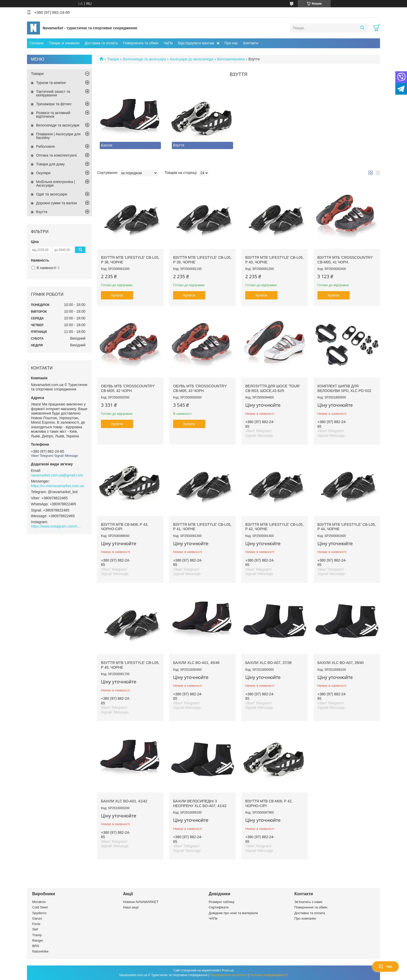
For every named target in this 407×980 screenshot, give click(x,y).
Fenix (36, 924)
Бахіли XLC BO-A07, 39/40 (341, 663)
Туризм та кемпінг (51, 83)
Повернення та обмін (141, 43)
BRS (36, 946)
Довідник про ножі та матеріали (233, 913)
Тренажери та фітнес (54, 104)
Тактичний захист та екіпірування (53, 93)
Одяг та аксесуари (52, 194)
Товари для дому (50, 164)
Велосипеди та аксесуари (144, 59)
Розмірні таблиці (222, 902)
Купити (117, 295)
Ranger (38, 940)
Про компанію (305, 918)
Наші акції (131, 907)
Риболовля (45, 146)
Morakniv (39, 902)
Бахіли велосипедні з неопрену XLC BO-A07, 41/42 (200, 803)
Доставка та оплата (101, 43)
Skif (35, 929)
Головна (36, 43)
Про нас (231, 43)
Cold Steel (40, 907)
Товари (113, 59)
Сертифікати (219, 907)
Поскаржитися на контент (228, 975)
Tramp (37, 935)
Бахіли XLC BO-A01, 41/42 (124, 801)
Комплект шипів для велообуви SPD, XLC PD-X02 (344, 388)
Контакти (251, 43)
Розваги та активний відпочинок (53, 115)
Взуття (42, 212)
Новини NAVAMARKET (141, 902)
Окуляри (43, 173)
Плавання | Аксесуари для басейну (58, 136)
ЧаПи (168, 43)
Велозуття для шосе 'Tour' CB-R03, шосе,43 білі (273, 388)
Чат (385, 967)
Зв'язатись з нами (308, 902)
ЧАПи (213, 918)
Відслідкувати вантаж (196, 43)
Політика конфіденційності (269, 975)
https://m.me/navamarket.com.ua (57, 486)
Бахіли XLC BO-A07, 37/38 (268, 663)
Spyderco (39, 913)
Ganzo (37, 918)
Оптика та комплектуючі (56, 155)
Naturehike (40, 951)
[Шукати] (362, 28)
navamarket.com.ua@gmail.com (57, 475)
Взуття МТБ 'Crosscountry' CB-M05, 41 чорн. (345, 260)
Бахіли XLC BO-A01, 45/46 (196, 663)
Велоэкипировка (231, 59)
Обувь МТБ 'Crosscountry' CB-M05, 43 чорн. (200, 388)
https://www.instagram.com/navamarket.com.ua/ (57, 526)
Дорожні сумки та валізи (56, 203)
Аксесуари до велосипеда (192, 59)
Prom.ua (228, 970)
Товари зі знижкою (64, 43)
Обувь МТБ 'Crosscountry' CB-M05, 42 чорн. (128, 388)
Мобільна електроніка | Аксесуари (56, 184)
